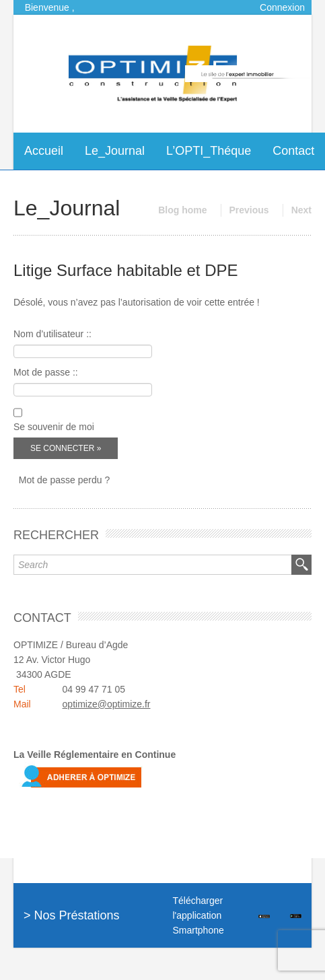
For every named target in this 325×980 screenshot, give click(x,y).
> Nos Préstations (72, 915)
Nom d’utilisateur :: (52, 334)
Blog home (182, 210)
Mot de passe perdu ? (64, 480)
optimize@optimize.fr (107, 704)
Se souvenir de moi (54, 427)
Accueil (44, 151)
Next (301, 210)
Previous (249, 210)
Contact (293, 151)
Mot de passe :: (46, 372)
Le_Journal (115, 151)
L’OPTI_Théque (209, 151)
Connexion (282, 7)
